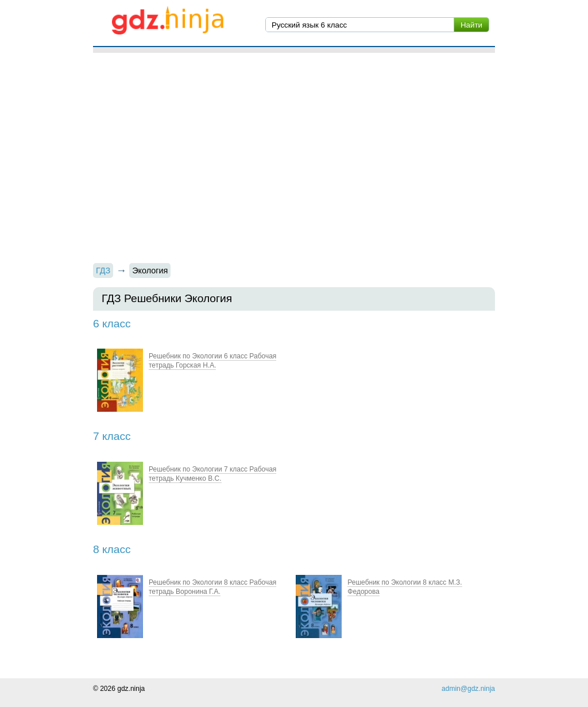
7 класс (112, 436)
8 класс (112, 549)
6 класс (112, 324)
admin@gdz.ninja (468, 689)
